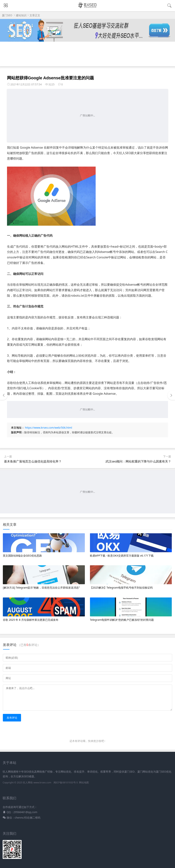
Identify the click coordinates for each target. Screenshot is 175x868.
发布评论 (12, 718)
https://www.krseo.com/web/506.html (49, 428)
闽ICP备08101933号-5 (66, 783)
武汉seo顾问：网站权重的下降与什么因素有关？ (138, 461)
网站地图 (84, 783)
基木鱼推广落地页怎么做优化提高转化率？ (33, 461)
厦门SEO (7, 15)
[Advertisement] (87, 115)
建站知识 (21, 15)
